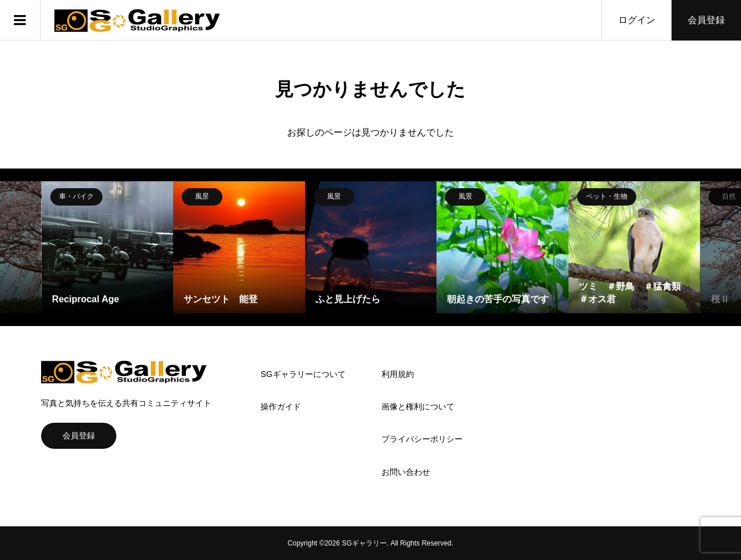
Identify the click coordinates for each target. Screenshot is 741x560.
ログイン (637, 20)
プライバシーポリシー (422, 439)
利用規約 (398, 374)
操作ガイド (281, 407)
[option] (108, 247)
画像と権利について (418, 407)
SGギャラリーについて (303, 374)
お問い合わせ (406, 472)
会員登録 (706, 20)
